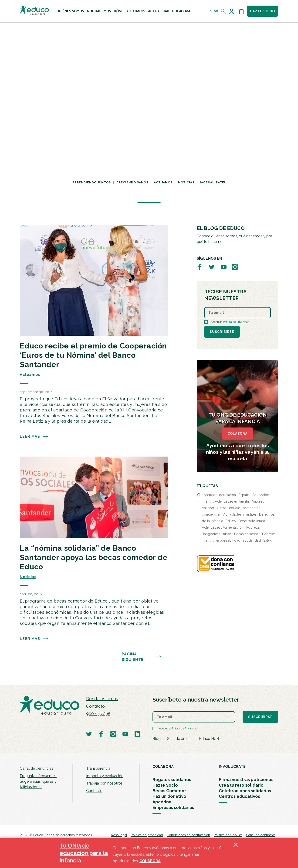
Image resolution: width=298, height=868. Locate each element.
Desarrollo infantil (253, 521)
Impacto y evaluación (105, 776)
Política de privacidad (147, 835)
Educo (231, 521)
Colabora (181, 11)
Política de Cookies (228, 835)
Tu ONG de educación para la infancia (84, 853)
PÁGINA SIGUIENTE (142, 657)
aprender (209, 495)
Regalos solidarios (172, 780)
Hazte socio (262, 11)
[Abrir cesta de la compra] (241, 11)
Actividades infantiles (240, 514)
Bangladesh (211, 534)
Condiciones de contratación (188, 835)
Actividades (211, 527)
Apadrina (162, 802)
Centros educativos (239, 796)
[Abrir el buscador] (223, 11)
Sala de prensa (180, 739)
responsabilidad (228, 540)
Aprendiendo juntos (92, 182)
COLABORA (237, 434)
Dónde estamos (102, 699)
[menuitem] (70, 11)
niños (227, 534)
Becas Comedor (169, 791)
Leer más (34, 437)
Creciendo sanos (132, 182)
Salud (268, 540)
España (244, 495)
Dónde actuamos (130, 11)
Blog (214, 11)
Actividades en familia (232, 501)
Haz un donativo (169, 796)
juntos (222, 508)
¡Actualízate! (213, 182)
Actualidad (159, 11)
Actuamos (163, 182)
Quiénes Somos (70, 11)
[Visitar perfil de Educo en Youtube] (224, 267)
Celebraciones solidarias (245, 791)
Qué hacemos (99, 11)
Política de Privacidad (236, 322)
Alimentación (233, 527)
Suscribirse (222, 332)
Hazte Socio (165, 785)
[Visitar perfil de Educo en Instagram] (235, 267)
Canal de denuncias (37, 768)
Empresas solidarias (173, 807)
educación (228, 495)
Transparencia (98, 768)
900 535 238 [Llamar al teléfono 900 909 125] (98, 714)
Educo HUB (209, 739)
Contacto (95, 706)
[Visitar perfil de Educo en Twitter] (212, 267)
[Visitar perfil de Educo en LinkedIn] (137, 734)
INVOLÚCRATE (232, 767)
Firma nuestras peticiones (246, 780)
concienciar (211, 514)
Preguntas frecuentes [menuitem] (38, 776)
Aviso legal (119, 835)
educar (235, 508)
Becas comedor (247, 534)
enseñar (208, 508)
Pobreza (253, 527)
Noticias (186, 182)
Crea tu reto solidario (241, 785)
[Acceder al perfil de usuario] (232, 11)
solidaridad (252, 540)
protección (252, 508)
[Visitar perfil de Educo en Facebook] (200, 267)
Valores (258, 501)
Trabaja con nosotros (104, 783)
